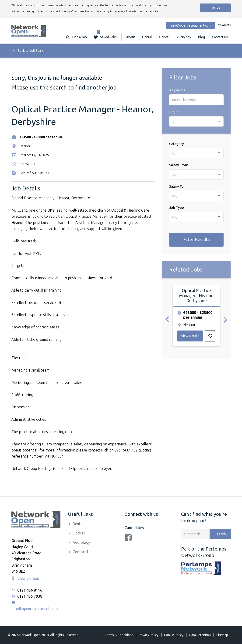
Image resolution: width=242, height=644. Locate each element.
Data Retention (200, 635)
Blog (202, 37)
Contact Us (220, 37)
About (131, 37)
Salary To (176, 186)
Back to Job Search (28, 51)
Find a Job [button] (80, 37)
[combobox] (196, 121)
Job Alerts (223, 25)
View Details (190, 336)
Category (176, 144)
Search (220, 534)
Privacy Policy (149, 635)
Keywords (177, 90)
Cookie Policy (174, 635)
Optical (164, 37)
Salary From (179, 165)
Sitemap (222, 635)
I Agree (215, 8)
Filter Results (196, 239)
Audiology (184, 37)
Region (175, 112)
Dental (147, 37)
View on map (25, 578)
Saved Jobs (107, 35)
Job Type (177, 208)
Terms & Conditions (119, 635)
